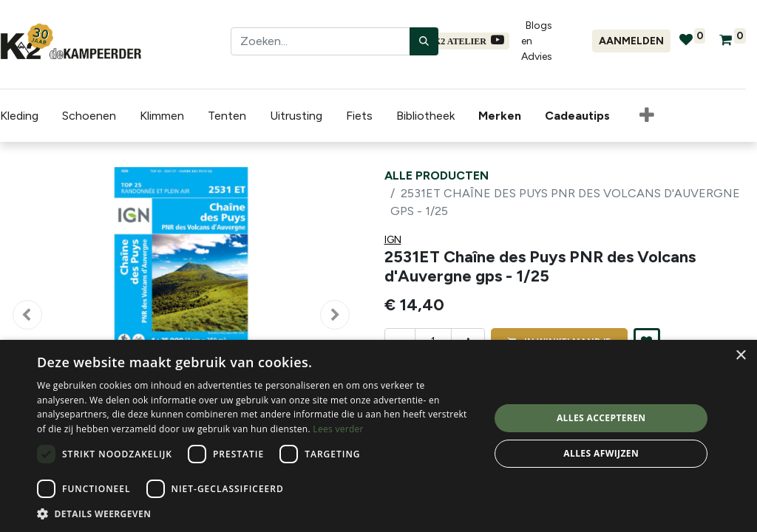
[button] (647, 116)
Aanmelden (631, 41)
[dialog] (378, 436)
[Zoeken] (424, 41)
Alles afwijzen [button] (601, 453)
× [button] (740, 356)
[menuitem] (503, 116)
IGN (393, 240)
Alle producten (437, 175)
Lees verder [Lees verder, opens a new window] (338, 429)
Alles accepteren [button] (601, 418)
